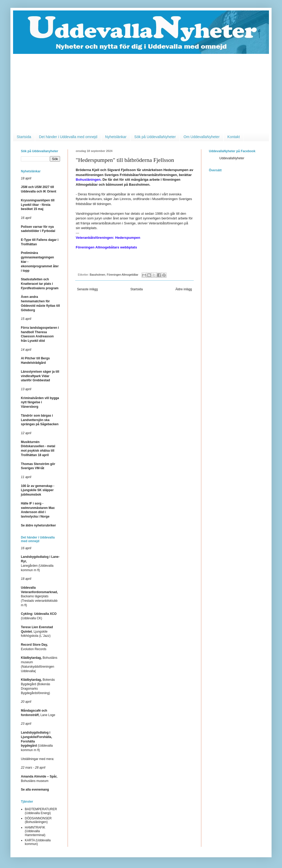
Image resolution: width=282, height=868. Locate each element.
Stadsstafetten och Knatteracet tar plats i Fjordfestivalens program (40, 284)
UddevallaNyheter (232, 158)
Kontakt (234, 137)
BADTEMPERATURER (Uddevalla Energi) (41, 811)
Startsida (24, 137)
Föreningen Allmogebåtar (123, 275)
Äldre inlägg (184, 289)
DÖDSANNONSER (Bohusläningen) (38, 820)
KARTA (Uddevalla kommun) (38, 842)
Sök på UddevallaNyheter (155, 137)
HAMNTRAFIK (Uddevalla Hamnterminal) (35, 831)
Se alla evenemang (35, 790)
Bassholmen (98, 275)
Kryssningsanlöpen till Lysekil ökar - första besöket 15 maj (38, 205)
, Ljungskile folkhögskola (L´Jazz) (37, 632)
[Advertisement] (141, 93)
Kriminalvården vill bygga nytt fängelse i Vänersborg (40, 402)
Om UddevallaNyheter (202, 137)
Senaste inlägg (87, 289)
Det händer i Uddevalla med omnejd (68, 137)
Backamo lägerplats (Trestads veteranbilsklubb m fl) (39, 596)
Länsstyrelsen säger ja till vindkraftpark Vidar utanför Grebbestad (40, 376)
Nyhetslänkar (116, 137)
